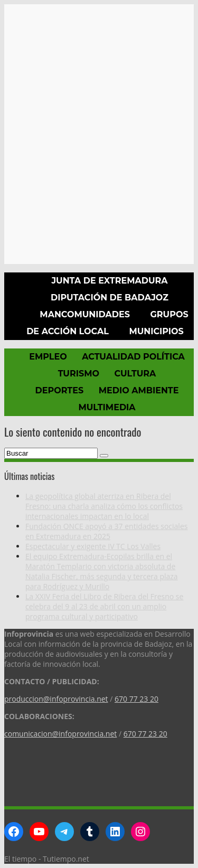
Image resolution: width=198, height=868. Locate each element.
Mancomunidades (85, 314)
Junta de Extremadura (109, 281)
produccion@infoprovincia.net (56, 699)
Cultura (135, 374)
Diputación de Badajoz (110, 298)
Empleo (48, 357)
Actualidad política (133, 357)
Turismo (79, 374)
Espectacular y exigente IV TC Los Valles (93, 546)
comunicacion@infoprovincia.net (60, 734)
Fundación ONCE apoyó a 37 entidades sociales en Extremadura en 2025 (106, 531)
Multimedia (107, 407)
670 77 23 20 (136, 699)
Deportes (60, 390)
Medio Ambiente (139, 390)
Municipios (156, 331)
